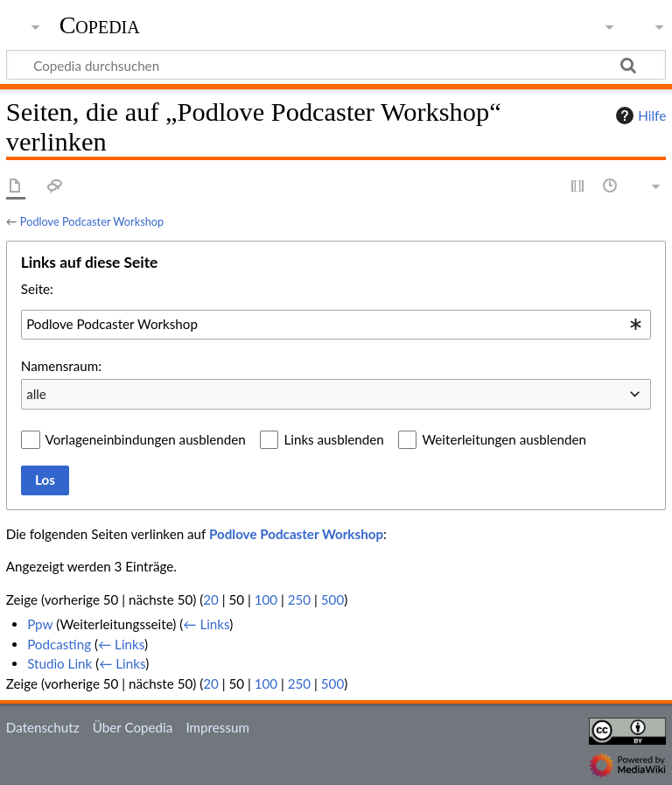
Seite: (37, 289)
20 (211, 599)
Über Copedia (133, 727)
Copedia (100, 25)
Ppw (40, 624)
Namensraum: (61, 366)
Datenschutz (43, 727)
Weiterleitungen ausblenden (504, 439)
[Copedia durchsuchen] (336, 65)
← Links (206, 624)
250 (299, 599)
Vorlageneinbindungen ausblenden (146, 439)
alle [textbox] (36, 394)
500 (332, 599)
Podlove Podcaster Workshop (92, 221)
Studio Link (59, 663)
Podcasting (59, 644)
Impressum (217, 727)
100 (266, 599)
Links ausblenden (333, 439)
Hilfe (639, 116)
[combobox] (336, 325)
